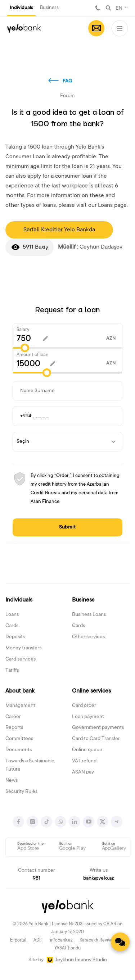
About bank (20, 691)
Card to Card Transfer (96, 739)
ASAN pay (83, 772)
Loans (12, 615)
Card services (21, 659)
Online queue (87, 750)
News (12, 781)
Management (20, 706)
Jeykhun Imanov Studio (81, 960)
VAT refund (84, 761)
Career (13, 717)
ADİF (38, 940)
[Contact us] (120, 942)
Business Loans (89, 615)
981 (98, 8)
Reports (14, 728)
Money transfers (23, 648)
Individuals (21, 8)
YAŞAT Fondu (67, 948)
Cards (12, 626)
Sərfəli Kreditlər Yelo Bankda (59, 230)
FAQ (67, 81)
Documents (19, 750)
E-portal (18, 940)
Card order (84, 706)
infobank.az (61, 940)
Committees (19, 739)
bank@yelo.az (98, 879)
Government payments (98, 728)
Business (49, 8)
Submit (67, 527)
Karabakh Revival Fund (102, 940)
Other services (88, 637)
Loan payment (88, 717)
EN (119, 9)
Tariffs (12, 671)
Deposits (15, 637)
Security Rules (21, 792)
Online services (91, 691)
